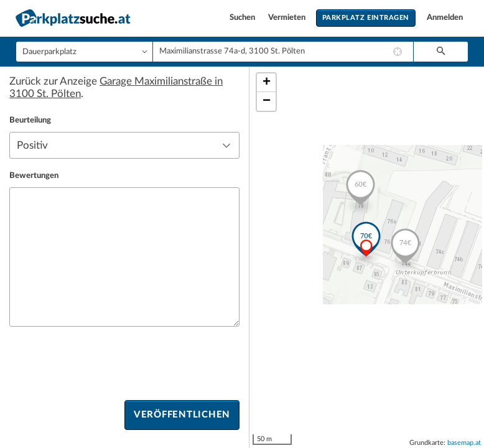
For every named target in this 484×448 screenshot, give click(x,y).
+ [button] (267, 83)
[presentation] (104, 363)
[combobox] (283, 52)
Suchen (243, 18)
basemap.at (464, 443)
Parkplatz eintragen (366, 18)
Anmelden (445, 18)
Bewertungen (34, 176)
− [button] (267, 101)
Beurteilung (30, 120)
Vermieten (288, 18)
